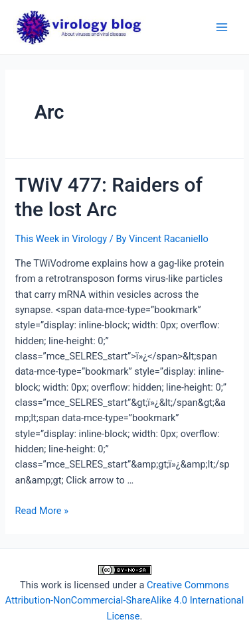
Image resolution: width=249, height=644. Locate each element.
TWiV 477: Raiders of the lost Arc (109, 197)
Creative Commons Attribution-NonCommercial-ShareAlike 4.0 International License (124, 601)
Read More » (41, 511)
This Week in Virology (61, 239)
